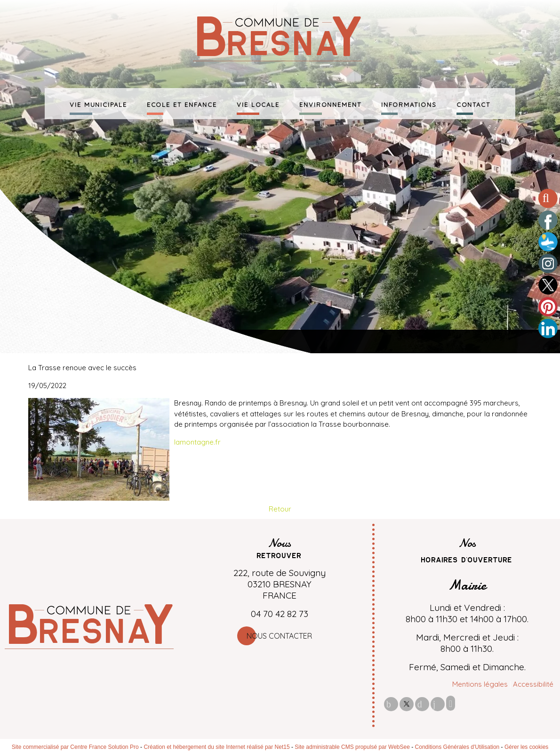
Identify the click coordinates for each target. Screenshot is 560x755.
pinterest (422, 704)
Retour (280, 509)
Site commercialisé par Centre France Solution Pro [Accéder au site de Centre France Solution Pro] (75, 747)
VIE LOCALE (258, 104)
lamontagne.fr (197, 442)
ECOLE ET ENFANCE (182, 104)
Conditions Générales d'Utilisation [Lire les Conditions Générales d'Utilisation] (457, 747)
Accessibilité (533, 684)
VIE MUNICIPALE (98, 104)
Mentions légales (480, 684)
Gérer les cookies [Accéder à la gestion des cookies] (526, 747)
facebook (391, 704)
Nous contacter (279, 636)
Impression (451, 703)
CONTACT (473, 104)
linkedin (438, 704)
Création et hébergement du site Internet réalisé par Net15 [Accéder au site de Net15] (216, 747)
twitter (407, 704)
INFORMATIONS (409, 104)
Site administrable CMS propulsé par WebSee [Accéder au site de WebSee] (352, 747)
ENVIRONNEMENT (330, 104)
